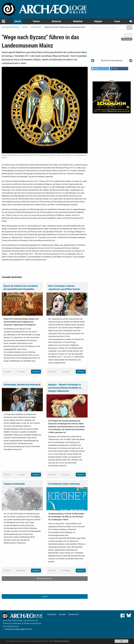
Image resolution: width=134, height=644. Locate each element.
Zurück (45, 596)
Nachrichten (36, 27)
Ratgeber (98, 21)
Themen (36, 21)
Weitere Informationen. (62, 641)
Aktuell (18, 21)
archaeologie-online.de (10, 27)
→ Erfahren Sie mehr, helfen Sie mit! (17, 629)
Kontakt (62, 614)
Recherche (56, 21)
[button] (100, 69)
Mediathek (78, 21)
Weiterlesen (36, 372)
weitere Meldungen (45, 578)
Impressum (52, 614)
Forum (117, 21)
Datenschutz (74, 614)
